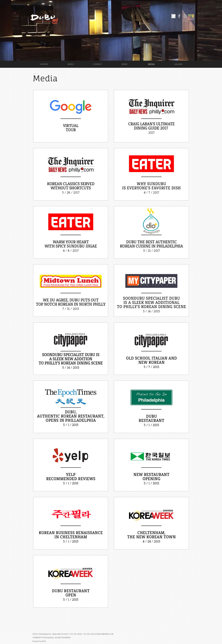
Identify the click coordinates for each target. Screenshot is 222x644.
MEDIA (151, 64)
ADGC (44, 641)
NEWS (124, 64)
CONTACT (98, 64)
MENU (71, 64)
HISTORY (44, 64)
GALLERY (178, 64)
